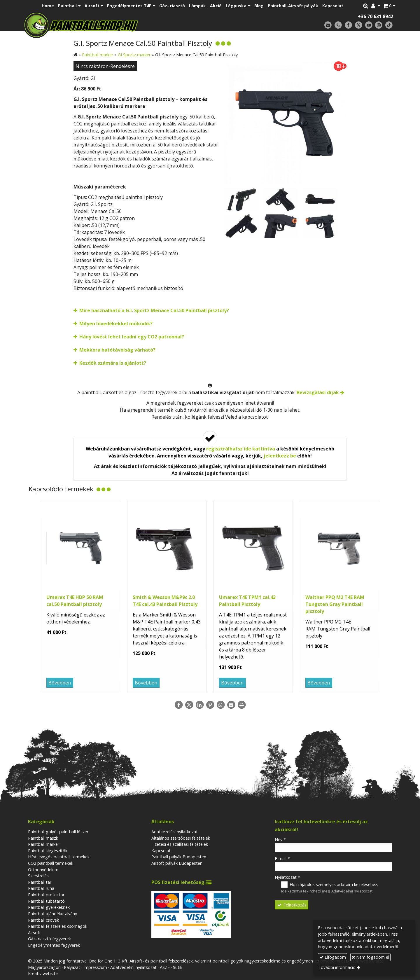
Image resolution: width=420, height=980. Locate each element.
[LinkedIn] (199, 705)
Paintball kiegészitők (48, 851)
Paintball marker (44, 844)
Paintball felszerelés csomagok (58, 926)
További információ (337, 967)
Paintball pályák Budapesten (179, 857)
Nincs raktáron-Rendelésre (105, 66)
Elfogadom (333, 957)
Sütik (178, 967)
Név (280, 840)
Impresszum (95, 967)
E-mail (282, 858)
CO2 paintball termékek (51, 863)
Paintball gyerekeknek (49, 907)
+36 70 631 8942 (376, 16)
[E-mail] (328, 25)
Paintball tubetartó (46, 901)
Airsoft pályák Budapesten (177, 863)
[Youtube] (369, 25)
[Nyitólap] (122, 25)
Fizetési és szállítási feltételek (180, 844)
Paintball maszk (43, 838)
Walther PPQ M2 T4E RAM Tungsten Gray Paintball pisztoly (335, 604)
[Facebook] (348, 25)
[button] (389, 6)
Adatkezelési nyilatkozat (175, 832)
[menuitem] (48, 6)
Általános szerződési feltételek (181, 838)
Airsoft (34, 933)
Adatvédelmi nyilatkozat (352, 891)
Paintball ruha (41, 888)
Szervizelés (38, 876)
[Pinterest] (210, 705)
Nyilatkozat (287, 877)
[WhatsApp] (220, 705)
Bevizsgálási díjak (318, 392)
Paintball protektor (46, 895)
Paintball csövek (43, 920)
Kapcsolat (161, 851)
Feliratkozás (292, 905)
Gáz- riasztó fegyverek (49, 939)
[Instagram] (379, 25)
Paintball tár (40, 882)
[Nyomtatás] (242, 705)
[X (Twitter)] (359, 25)
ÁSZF (165, 967)
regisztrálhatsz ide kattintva (241, 449)
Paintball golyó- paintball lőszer (58, 832)
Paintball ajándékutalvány (52, 914)
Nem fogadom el (370, 957)
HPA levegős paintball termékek (59, 857)
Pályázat (72, 967)
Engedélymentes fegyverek (54, 945)
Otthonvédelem (43, 870)
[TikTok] (389, 25)
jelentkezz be (280, 456)
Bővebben (60, 683)
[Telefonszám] (338, 25)
